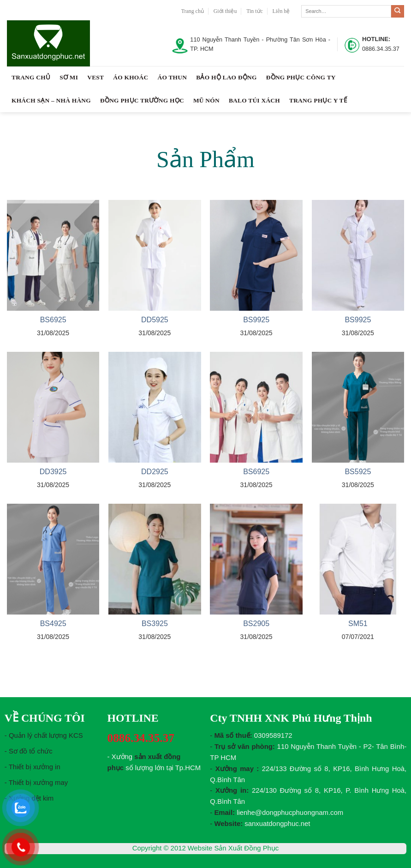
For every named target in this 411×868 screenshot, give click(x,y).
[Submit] (398, 12)
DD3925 (53, 472)
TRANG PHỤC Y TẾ (318, 100)
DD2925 (155, 472)
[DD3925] (53, 407)
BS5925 (358, 472)
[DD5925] (155, 255)
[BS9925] (256, 255)
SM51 (358, 624)
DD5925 (155, 320)
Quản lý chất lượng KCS (46, 735)
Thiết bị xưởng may (39, 783)
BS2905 (256, 624)
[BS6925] (53, 255)
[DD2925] (155, 407)
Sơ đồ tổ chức (31, 751)
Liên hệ (281, 11)
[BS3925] (155, 559)
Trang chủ (193, 11)
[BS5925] (358, 407)
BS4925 (53, 624)
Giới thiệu (225, 11)
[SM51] (358, 559)
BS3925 (155, 624)
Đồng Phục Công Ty (301, 77)
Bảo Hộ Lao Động (226, 77)
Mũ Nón (206, 100)
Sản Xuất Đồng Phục (246, 848)
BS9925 (256, 320)
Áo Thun (172, 77)
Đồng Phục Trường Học (142, 100)
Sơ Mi (69, 77)
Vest (95, 77)
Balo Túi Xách (254, 100)
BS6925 (53, 320)
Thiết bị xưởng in (35, 767)
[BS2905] (256, 559)
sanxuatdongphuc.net (277, 824)
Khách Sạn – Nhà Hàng (51, 100)
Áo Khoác (131, 77)
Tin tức (255, 11)
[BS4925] (53, 559)
